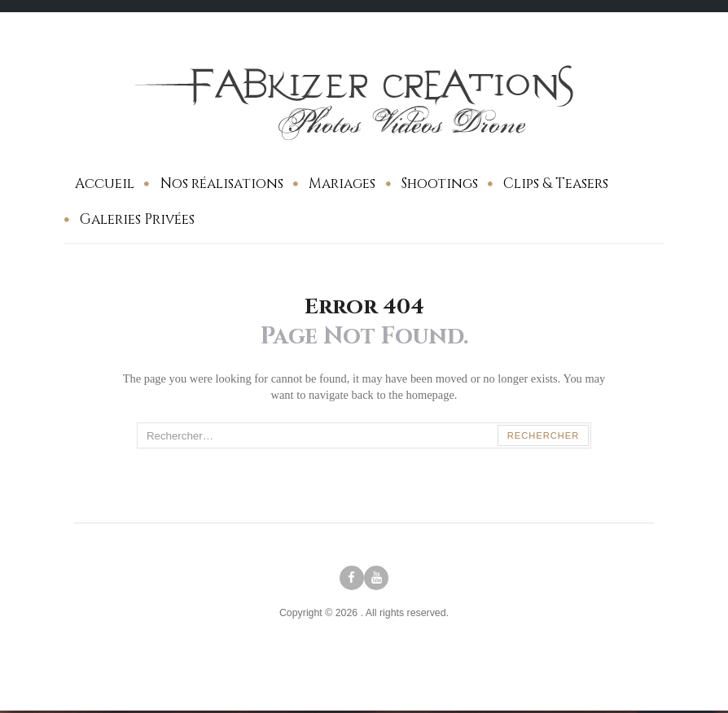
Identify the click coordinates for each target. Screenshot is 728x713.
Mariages (342, 184)
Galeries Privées (137, 219)
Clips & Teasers (556, 184)
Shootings (440, 184)
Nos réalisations (222, 184)
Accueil (105, 184)
